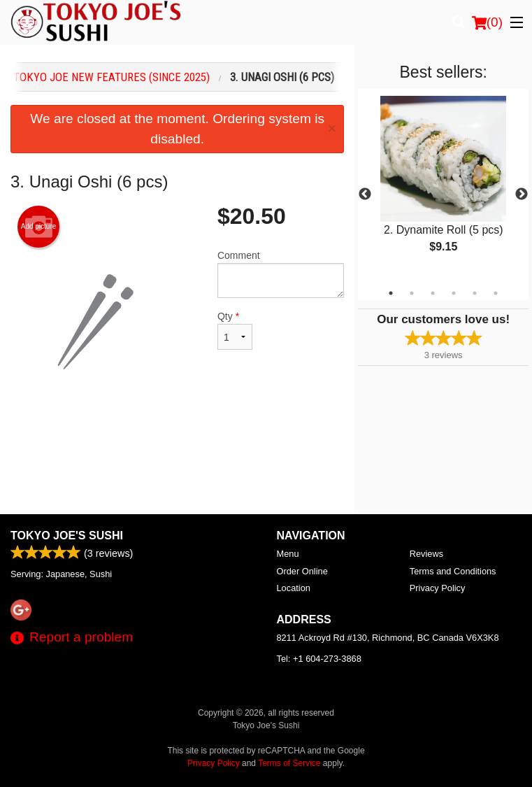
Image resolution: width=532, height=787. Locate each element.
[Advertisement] (177, 454)
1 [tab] (391, 293)
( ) (487, 22)
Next (522, 194)
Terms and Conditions (453, 571)
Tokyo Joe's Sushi (67, 536)
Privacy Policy (438, 588)
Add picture (39, 227)
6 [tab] (496, 293)
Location (294, 588)
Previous (365, 194)
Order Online (302, 571)
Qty (235, 330)
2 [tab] (412, 293)
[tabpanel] (443, 186)
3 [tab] (433, 293)
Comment (281, 274)
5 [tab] (475, 293)
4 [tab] (454, 293)
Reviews (426, 554)
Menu (288, 554)
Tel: (319, 659)
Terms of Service (289, 763)
